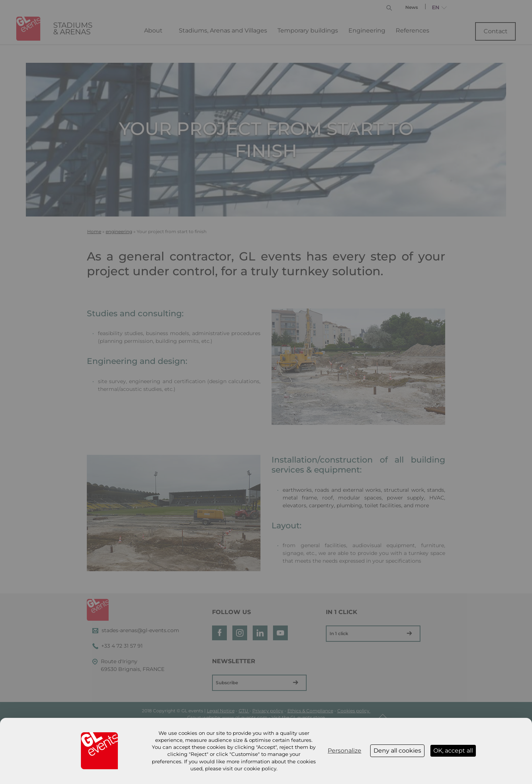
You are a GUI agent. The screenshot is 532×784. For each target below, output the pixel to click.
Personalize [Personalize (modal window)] (345, 751)
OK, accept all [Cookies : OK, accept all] (453, 751)
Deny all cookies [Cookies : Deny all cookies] (397, 751)
